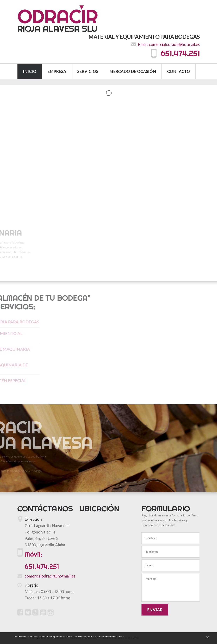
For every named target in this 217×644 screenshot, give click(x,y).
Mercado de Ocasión (133, 72)
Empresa (57, 72)
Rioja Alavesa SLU (57, 20)
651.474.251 (176, 54)
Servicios (88, 72)
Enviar (155, 610)
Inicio (30, 72)
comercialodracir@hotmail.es (174, 45)
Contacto (179, 72)
